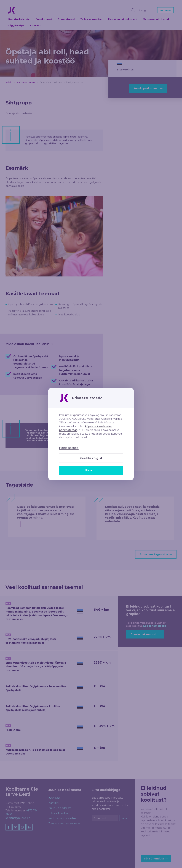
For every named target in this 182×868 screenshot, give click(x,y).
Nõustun (91, 470)
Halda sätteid (69, 448)
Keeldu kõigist (91, 458)
